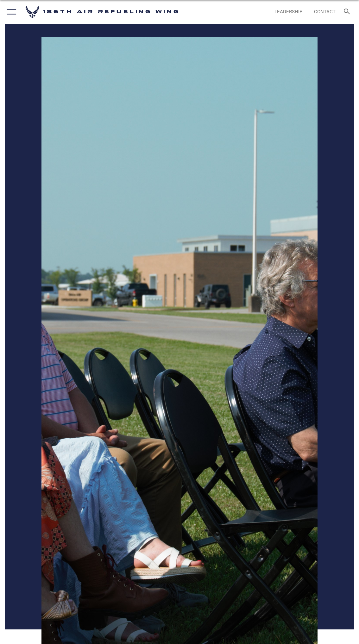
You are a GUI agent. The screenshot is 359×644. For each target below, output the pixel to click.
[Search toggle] (348, 12)
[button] (10, 12)
